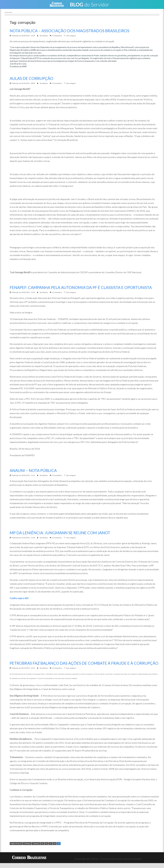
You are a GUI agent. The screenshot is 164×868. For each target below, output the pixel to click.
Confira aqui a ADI (19, 598)
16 (46, 848)
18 (55, 848)
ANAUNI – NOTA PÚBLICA (34, 470)
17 (50, 848)
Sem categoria (71, 36)
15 (42, 848)
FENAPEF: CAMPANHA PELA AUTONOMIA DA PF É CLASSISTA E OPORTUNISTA (83, 287)
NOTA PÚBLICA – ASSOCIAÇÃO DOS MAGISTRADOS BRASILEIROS (71, 31)
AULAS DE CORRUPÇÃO (32, 78)
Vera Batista (44, 36)
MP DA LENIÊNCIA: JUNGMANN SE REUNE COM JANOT (61, 533)
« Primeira (27, 848)
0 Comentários (57, 36)
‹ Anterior (36, 848)
